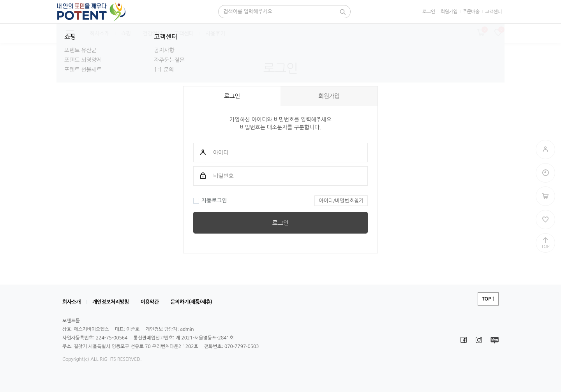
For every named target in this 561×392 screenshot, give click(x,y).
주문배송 (471, 12)
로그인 (429, 12)
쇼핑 (126, 33)
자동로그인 (210, 200)
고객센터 (493, 12)
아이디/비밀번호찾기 (341, 201)
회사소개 (100, 33)
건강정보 (153, 33)
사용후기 (215, 33)
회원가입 (449, 12)
